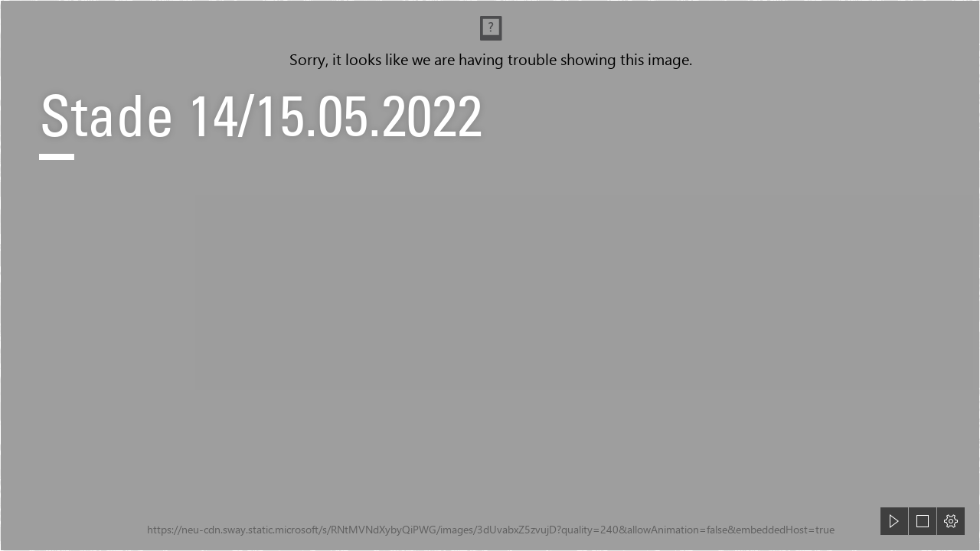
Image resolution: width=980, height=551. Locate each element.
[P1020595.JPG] (490, 275)
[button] (894, 521)
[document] (490, 275)
